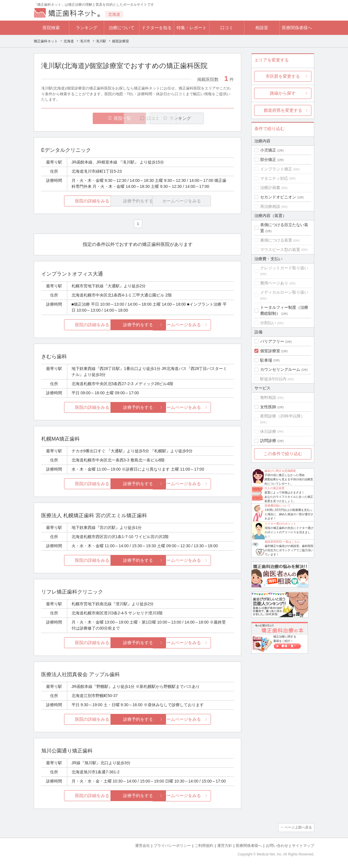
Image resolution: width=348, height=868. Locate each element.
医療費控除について (278, 506)
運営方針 (225, 845)
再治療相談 (270, 206)
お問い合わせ (277, 845)
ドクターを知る (157, 28)
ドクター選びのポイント (280, 524)
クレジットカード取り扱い (284, 268)
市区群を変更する (283, 76)
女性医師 (268, 407)
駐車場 (266, 360)
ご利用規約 (204, 845)
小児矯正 (268, 150)
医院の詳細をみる (73, 201)
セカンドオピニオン (278, 197)
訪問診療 (268, 441)
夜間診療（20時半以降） (282, 416)
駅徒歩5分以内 (273, 379)
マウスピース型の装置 (280, 250)
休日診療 (268, 431)
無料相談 (268, 397)
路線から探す (283, 93)
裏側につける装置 (276, 240)
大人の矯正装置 (274, 488)
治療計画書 (270, 188)
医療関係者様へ (297, 28)
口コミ (227, 28)
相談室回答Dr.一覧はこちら (282, 542)
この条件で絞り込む (283, 454)
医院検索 (51, 28)
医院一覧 (81, 118)
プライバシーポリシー (172, 845)
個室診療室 (270, 351)
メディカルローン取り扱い (284, 292)
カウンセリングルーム (280, 369)
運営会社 (143, 845)
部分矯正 (268, 160)
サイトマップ (303, 845)
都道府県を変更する (283, 110)
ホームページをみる (202, 325)
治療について (122, 28)
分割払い (268, 323)
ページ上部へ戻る (298, 827)
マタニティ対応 (274, 178)
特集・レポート (192, 28)
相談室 (262, 28)
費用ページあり (274, 283)
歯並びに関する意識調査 (280, 471)
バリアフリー (272, 341)
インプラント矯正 (276, 169)
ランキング (87, 28)
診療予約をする (138, 325)
